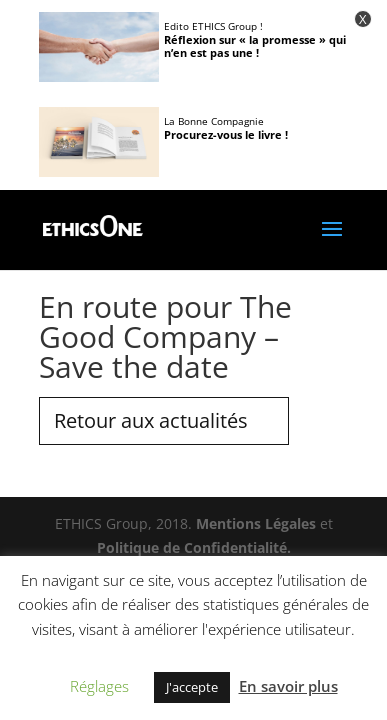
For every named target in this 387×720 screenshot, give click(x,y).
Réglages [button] (99, 686)
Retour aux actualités (151, 420)
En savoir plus (288, 686)
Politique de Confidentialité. (194, 547)
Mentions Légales (256, 523)
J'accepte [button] (192, 687)
